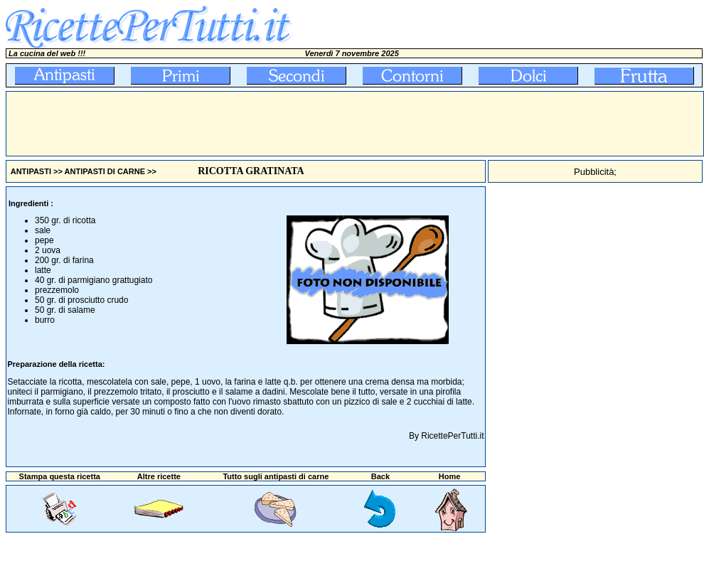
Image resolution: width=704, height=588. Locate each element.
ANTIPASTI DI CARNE (105, 171)
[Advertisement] (265, 124)
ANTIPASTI (31, 171)
